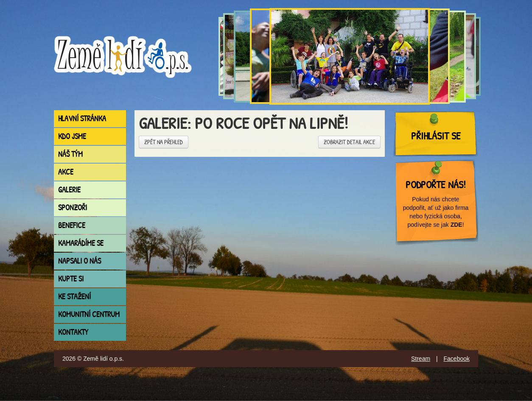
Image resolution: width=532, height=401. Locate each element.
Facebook (457, 359)
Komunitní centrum (89, 314)
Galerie (69, 190)
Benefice (72, 225)
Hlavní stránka (82, 118)
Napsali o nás (80, 261)
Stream (421, 359)
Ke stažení (74, 297)
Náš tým (70, 154)
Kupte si (71, 279)
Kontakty (73, 332)
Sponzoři (73, 207)
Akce (66, 172)
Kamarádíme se (81, 243)
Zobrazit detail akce (349, 142)
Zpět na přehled (164, 142)
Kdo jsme (72, 136)
